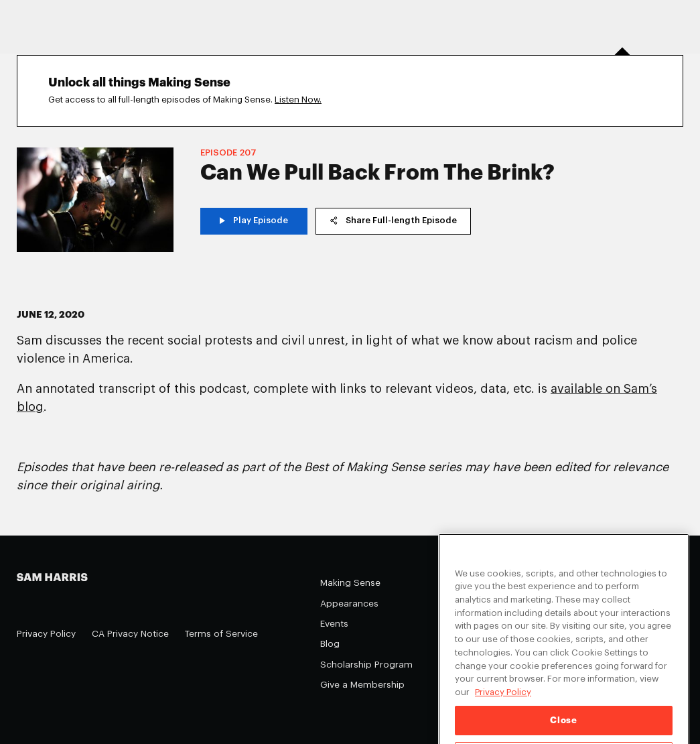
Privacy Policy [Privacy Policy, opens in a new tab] (503, 704)
